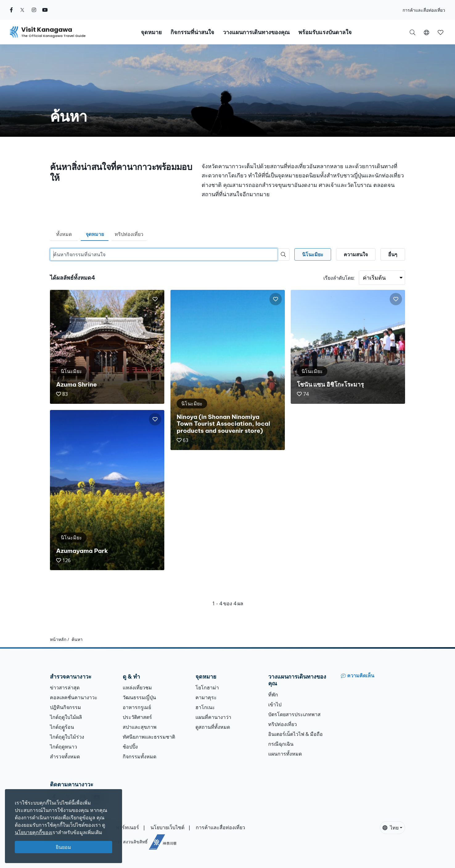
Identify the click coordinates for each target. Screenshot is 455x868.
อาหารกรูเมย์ (137, 707)
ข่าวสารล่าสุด (65, 688)
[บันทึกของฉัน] (441, 32)
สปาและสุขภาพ (140, 727)
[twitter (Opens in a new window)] (22, 10)
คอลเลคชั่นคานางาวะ (74, 697)
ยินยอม (64, 847)
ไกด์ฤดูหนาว (64, 747)
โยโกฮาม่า (207, 688)
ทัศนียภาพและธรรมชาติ (149, 737)
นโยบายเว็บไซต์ (167, 827)
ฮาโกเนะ (205, 707)
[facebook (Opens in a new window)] (11, 10)
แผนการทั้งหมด (285, 754)
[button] (426, 32)
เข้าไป (275, 704)
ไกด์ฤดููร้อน (62, 727)
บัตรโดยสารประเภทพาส (294, 714)
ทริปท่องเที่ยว (129, 234)
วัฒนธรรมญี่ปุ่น (139, 697)
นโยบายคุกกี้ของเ (34, 832)
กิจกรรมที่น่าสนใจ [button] (192, 32)
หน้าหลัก (58, 639)
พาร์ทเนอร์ (127, 827)
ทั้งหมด (64, 234)
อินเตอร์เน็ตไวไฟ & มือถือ (295, 734)
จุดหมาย (95, 234)
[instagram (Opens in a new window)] (34, 10)
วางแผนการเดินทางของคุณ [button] (256, 32)
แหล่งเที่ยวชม (137, 688)
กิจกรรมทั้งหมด (139, 756)
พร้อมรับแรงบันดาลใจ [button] (325, 32)
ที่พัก (273, 695)
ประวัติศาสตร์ (137, 717)
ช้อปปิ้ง (130, 747)
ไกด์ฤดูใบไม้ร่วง (67, 737)
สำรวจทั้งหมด (65, 756)
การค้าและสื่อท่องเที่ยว (424, 10)
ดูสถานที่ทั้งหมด (213, 727)
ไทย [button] (391, 828)
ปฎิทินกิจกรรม (66, 707)
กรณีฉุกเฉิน (281, 744)
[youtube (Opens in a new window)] (45, 10)
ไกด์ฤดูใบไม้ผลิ (66, 717)
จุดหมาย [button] (151, 32)
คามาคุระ (206, 697)
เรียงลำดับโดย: (339, 278)
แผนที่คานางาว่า (213, 717)
